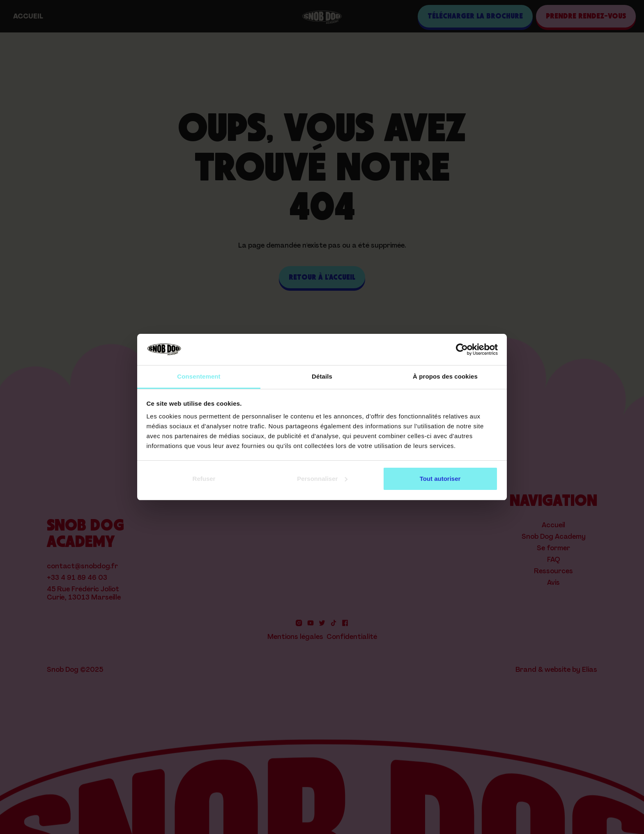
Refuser (204, 479)
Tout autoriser (440, 479)
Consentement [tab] (199, 376)
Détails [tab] (322, 376)
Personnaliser (322, 479)
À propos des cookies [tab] (445, 376)
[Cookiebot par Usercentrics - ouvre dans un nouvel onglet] (462, 349)
